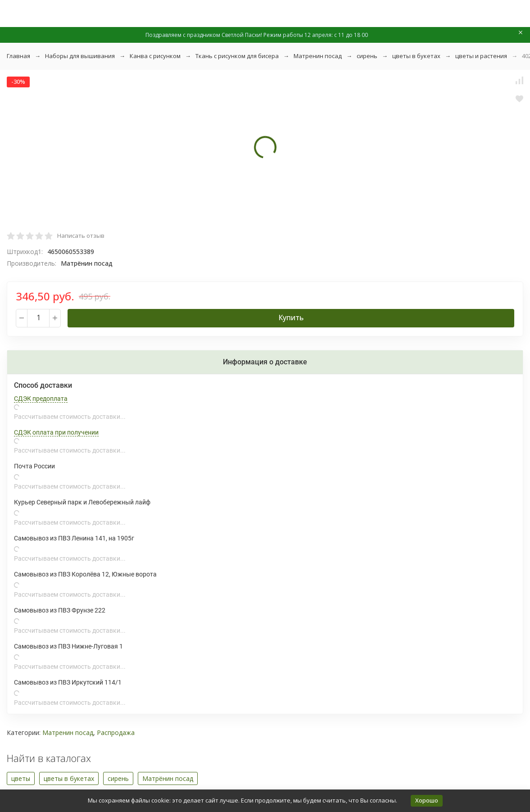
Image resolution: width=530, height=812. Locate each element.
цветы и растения (481, 56)
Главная (18, 56)
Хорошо (427, 800)
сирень (367, 56)
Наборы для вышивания (80, 56)
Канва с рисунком (155, 56)
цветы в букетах (416, 56)
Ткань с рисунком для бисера (237, 56)
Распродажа (116, 733)
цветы (21, 778)
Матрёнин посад (168, 778)
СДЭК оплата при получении (56, 432)
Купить (291, 318)
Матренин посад (318, 56)
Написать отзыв (81, 236)
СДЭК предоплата (41, 399)
